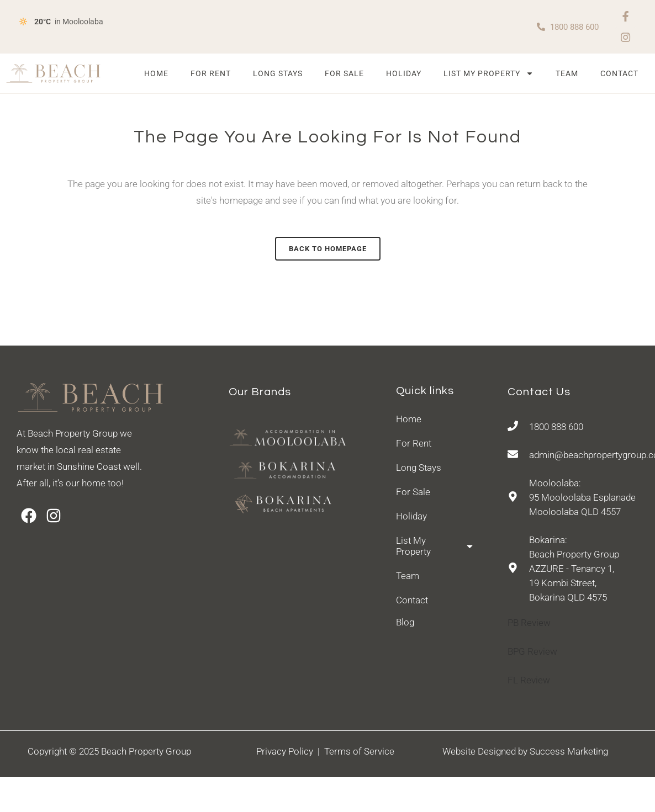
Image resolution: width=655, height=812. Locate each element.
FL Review (529, 682)
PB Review (529, 624)
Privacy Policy (287, 752)
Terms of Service (359, 752)
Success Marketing (569, 752)
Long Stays (278, 75)
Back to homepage (328, 250)
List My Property (488, 75)
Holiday (404, 75)
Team (567, 75)
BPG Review (532, 653)
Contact (619, 75)
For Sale (344, 75)
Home (156, 75)
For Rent (211, 75)
